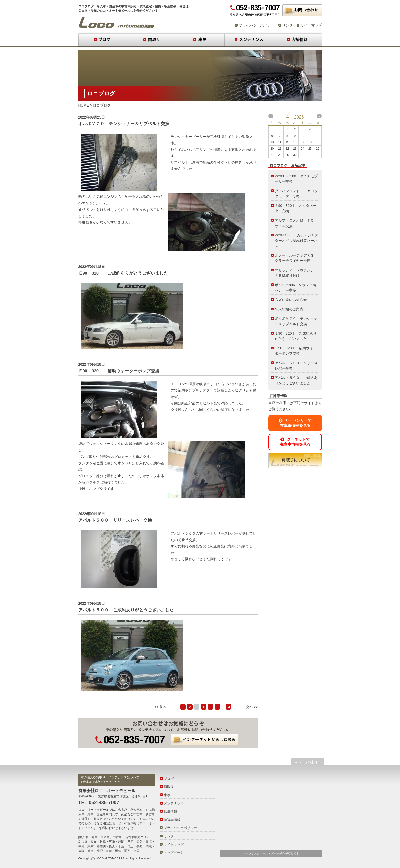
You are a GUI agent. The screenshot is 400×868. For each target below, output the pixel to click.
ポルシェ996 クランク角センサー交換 (296, 288)
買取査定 (146, 6)
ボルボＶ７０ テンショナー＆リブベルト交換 (124, 124)
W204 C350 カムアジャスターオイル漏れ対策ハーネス (297, 241)
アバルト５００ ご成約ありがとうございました (126, 610)
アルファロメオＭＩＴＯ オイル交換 (296, 223)
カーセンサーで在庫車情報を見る (295, 423)
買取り (151, 40)
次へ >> (252, 707)
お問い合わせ (302, 10)
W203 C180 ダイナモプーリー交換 (296, 179)
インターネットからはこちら (204, 740)
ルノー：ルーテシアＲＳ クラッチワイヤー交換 (296, 258)
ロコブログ (116, 22)
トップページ (174, 853)
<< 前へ (160, 707)
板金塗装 (170, 6)
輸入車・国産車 (107, 6)
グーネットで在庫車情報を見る (295, 442)
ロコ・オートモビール (94, 810)
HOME (84, 105)
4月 (290, 117)
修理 (182, 6)
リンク (287, 25)
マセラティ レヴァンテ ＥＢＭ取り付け (296, 273)
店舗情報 (298, 40)
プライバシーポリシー (257, 25)
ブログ (103, 40)
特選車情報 (172, 820)
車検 (200, 40)
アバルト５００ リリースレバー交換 (115, 520)
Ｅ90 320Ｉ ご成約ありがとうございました (123, 273)
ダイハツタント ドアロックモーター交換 (296, 194)
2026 (299, 117)
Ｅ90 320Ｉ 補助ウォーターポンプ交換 (119, 371)
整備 (158, 6)
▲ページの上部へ (308, 762)
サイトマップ (311, 25)
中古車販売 (129, 6)
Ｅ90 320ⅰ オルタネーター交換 (296, 208)
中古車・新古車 (144, 814)
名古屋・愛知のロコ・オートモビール (104, 11)
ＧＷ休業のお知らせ (291, 300)
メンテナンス (249, 40)
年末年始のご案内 (289, 309)
